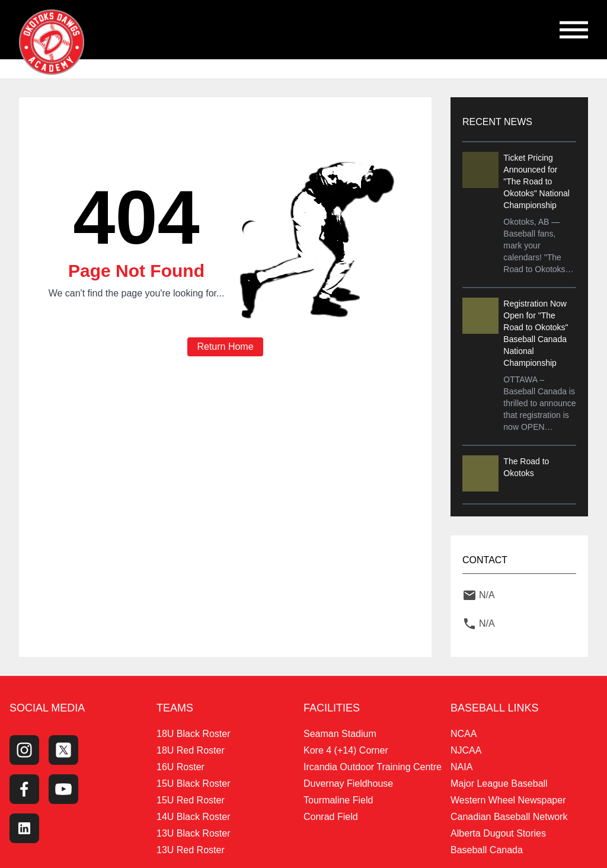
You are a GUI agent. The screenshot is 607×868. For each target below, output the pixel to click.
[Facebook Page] (24, 789)
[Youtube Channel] (63, 789)
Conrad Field (331, 817)
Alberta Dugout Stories (498, 833)
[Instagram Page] (24, 750)
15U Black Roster (194, 784)
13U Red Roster (191, 850)
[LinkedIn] (24, 828)
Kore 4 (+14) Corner (346, 750)
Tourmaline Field (338, 800)
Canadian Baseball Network (509, 817)
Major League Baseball (499, 784)
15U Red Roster (191, 800)
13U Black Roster (194, 833)
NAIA (461, 767)
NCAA (464, 734)
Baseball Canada (487, 850)
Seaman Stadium (340, 734)
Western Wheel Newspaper (508, 800)
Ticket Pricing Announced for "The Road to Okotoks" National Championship (536, 181)
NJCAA (466, 750)
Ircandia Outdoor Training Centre (373, 767)
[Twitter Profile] (63, 750)
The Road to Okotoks (526, 467)
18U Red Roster (191, 750)
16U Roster (180, 767)
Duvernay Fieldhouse (348, 784)
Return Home (225, 347)
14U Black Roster (194, 817)
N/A (487, 595)
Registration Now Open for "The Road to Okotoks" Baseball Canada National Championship (536, 333)
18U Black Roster (194, 734)
